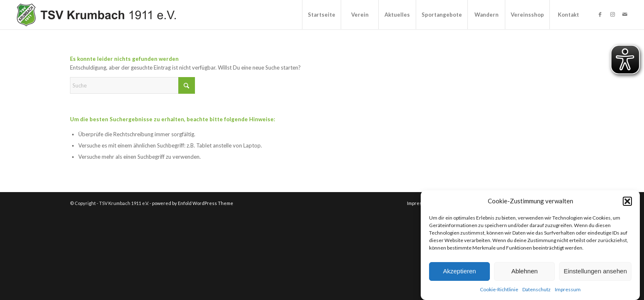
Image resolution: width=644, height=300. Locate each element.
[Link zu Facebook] (600, 14)
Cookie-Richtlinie (499, 289)
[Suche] (132, 85)
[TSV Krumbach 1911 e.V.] (95, 15)
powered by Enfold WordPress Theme (193, 203)
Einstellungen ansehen (595, 271)
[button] (627, 201)
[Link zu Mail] (625, 14)
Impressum (568, 289)
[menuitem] (321, 15)
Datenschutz (537, 289)
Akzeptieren (459, 271)
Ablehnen (524, 271)
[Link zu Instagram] (612, 14)
